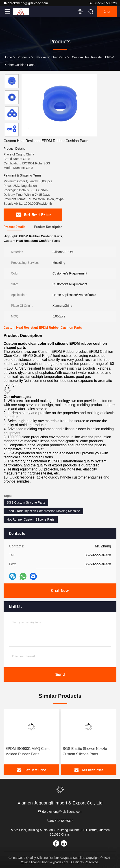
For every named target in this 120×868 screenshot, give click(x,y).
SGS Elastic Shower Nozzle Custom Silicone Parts (85, 751)
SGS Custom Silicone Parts (26, 502)
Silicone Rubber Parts (51, 57)
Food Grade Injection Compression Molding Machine (43, 511)
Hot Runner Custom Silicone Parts (31, 519)
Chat (107, 12)
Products (24, 57)
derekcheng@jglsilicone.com (26, 3)
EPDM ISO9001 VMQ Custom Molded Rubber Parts (29, 751)
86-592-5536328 (103, 3)
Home (8, 57)
